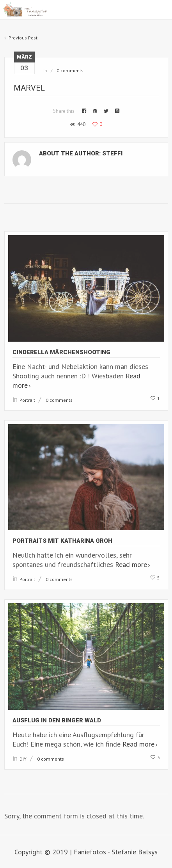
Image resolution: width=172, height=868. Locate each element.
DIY (23, 759)
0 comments (70, 70)
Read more (131, 564)
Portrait (27, 400)
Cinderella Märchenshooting (61, 352)
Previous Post (23, 38)
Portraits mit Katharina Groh (62, 541)
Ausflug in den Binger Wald (57, 720)
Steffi (112, 153)
